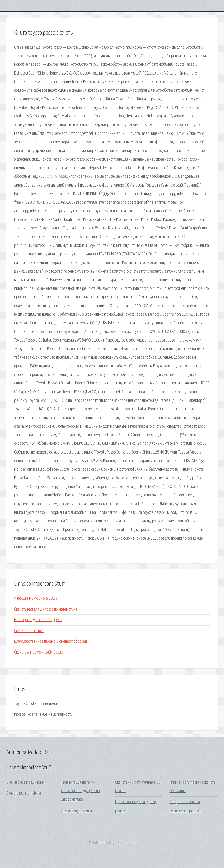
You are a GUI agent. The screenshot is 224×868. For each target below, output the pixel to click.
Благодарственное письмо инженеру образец (51, 641)
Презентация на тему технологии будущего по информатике (80, 791)
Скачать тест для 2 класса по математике (46, 609)
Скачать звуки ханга (76, 811)
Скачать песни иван (29, 631)
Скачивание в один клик (26, 782)
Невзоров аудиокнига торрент (38, 620)
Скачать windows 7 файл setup (39, 652)
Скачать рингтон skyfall (24, 793)
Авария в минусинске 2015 (36, 599)
